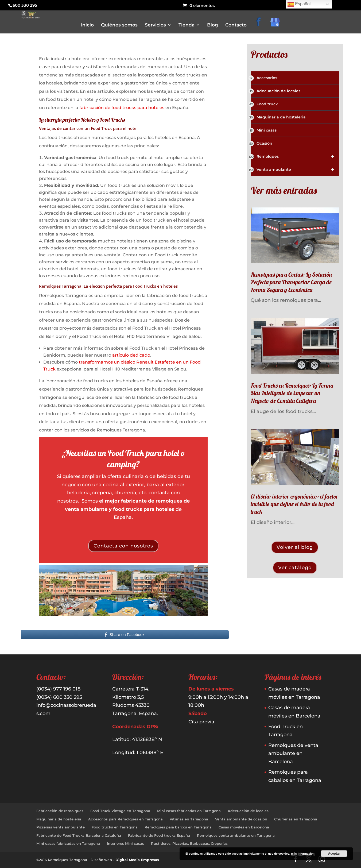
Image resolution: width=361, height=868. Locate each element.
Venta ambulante (295, 169)
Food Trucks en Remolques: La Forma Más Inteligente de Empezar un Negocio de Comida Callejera (292, 393)
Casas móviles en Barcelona (244, 827)
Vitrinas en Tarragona (189, 819)
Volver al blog (295, 547)
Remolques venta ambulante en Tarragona (236, 835)
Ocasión (261, 144)
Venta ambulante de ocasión (241, 819)
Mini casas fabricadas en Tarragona (189, 811)
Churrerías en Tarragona (296, 819)
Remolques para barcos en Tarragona (178, 827)
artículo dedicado (131, 355)
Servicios (155, 25)
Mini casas (264, 130)
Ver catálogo (295, 568)
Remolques (295, 156)
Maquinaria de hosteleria (278, 117)
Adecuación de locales (275, 91)
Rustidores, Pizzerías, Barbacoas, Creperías (189, 843)
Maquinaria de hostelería (59, 819)
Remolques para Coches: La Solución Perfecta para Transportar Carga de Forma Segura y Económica (291, 282)
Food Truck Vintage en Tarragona (120, 811)
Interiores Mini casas (125, 843)
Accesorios (264, 78)
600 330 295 (25, 5)
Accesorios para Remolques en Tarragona (125, 819)
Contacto (236, 25)
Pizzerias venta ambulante (61, 827)
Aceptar (334, 854)
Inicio (87, 25)
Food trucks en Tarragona (115, 827)
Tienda (187, 25)
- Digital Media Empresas (136, 860)
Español (299, 4)
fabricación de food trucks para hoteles (122, 108)
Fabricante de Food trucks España (159, 835)
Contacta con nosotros (123, 546)
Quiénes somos (119, 25)
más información (303, 854)
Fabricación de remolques (60, 811)
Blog (213, 25)
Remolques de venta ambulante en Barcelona (293, 753)
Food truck (264, 104)
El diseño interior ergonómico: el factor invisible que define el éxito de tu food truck (294, 504)
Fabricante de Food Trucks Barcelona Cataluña (79, 835)
